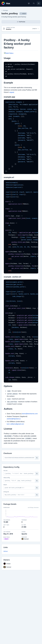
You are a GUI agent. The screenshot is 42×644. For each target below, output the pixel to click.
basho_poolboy (10, 13)
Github (6, 551)
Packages (5, 10)
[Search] (34, 3)
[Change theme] (29, 3)
